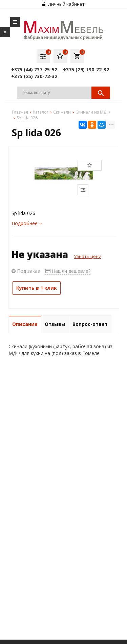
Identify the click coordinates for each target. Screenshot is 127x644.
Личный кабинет (63, 4)
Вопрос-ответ (90, 324)
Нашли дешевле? (68, 271)
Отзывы (55, 324)
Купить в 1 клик (37, 288)
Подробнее (27, 223)
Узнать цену (87, 256)
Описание (25, 324)
